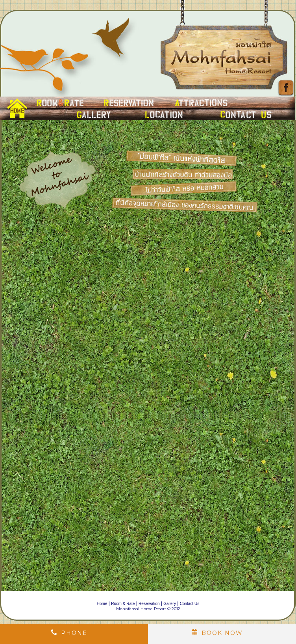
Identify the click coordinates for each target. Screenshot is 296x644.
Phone (74, 633)
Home (102, 604)
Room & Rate (123, 604)
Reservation (149, 604)
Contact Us (190, 604)
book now (222, 633)
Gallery (170, 604)
